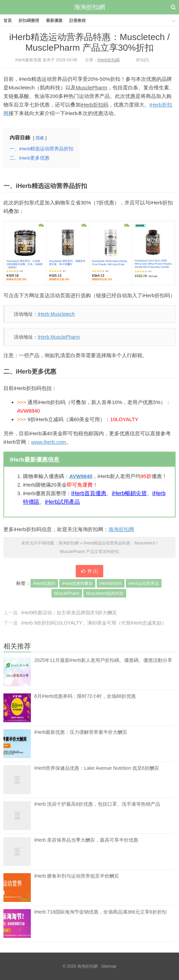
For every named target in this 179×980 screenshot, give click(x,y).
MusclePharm (92, 87)
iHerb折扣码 (94, 105)
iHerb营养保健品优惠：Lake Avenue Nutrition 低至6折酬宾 (97, 780)
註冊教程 (77, 21)
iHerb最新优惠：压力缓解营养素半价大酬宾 (81, 744)
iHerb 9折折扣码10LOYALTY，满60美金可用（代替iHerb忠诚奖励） (94, 623)
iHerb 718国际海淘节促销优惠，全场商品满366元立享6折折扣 (100, 924)
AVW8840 (81, 476)
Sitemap (109, 966)
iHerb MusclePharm (59, 337)
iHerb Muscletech (56, 314)
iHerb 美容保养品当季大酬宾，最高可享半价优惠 (86, 852)
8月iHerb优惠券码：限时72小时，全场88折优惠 (85, 708)
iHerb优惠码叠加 (77, 583)
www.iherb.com (49, 442)
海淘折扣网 (121, 529)
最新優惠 (54, 21)
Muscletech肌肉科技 (105, 593)
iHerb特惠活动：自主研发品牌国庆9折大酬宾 (69, 613)
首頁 (8, 21)
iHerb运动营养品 (144, 583)
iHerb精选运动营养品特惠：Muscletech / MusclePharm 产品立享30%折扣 (89, 42)
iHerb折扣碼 (109, 60)
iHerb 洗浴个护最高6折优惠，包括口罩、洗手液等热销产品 (97, 816)
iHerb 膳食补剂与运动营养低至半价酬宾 (77, 888)
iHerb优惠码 (44, 583)
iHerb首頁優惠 (89, 493)
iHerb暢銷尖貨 (129, 493)
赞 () (89, 571)
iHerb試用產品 (62, 502)
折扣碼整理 (29, 21)
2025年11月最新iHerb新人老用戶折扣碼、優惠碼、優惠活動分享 (103, 660)
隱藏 (40, 138)
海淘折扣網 (89, 7)
